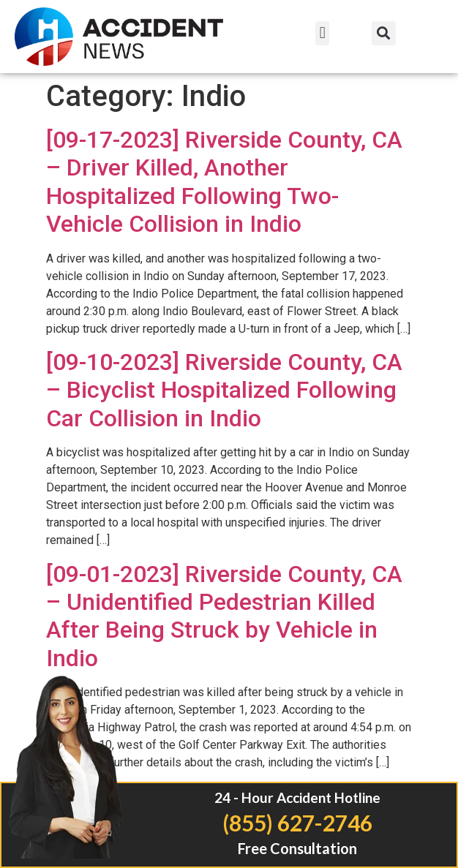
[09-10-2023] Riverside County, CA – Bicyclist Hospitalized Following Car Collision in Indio (224, 390)
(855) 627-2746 (297, 823)
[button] (322, 33)
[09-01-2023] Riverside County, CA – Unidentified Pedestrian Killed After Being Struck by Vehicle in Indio (224, 616)
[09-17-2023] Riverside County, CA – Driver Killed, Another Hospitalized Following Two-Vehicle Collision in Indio (224, 182)
